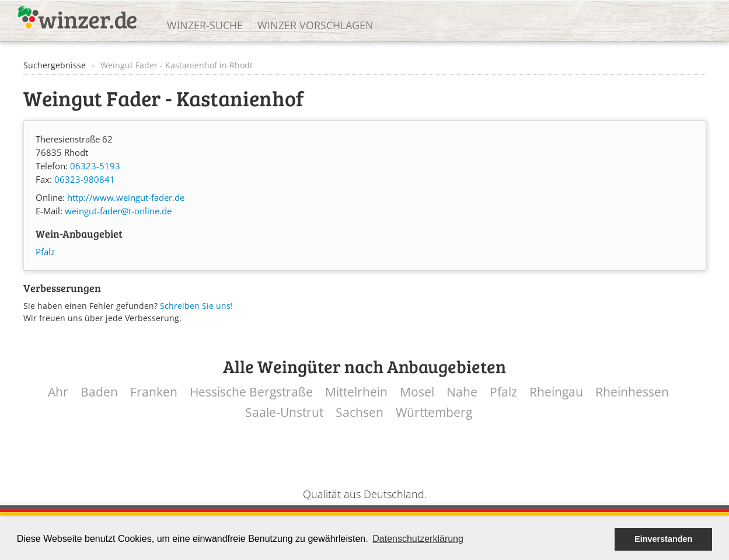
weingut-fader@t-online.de (118, 211)
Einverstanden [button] (663, 539)
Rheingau (556, 392)
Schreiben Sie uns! (196, 306)
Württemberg (434, 413)
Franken (154, 392)
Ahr (58, 392)
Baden (99, 392)
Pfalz (45, 252)
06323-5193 (95, 166)
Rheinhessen (632, 392)
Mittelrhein (356, 392)
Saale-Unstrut (284, 413)
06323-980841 (85, 180)
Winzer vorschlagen (315, 25)
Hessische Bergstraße (251, 392)
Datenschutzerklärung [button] (418, 539)
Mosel (417, 392)
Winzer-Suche (205, 25)
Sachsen (360, 413)
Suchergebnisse (55, 65)
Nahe (462, 392)
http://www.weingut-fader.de (126, 198)
